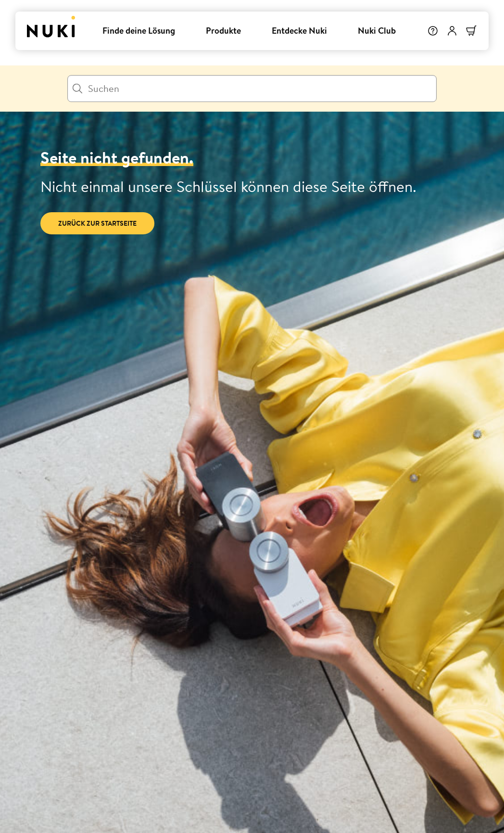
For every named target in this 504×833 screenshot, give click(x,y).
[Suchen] (252, 89)
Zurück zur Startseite (97, 223)
